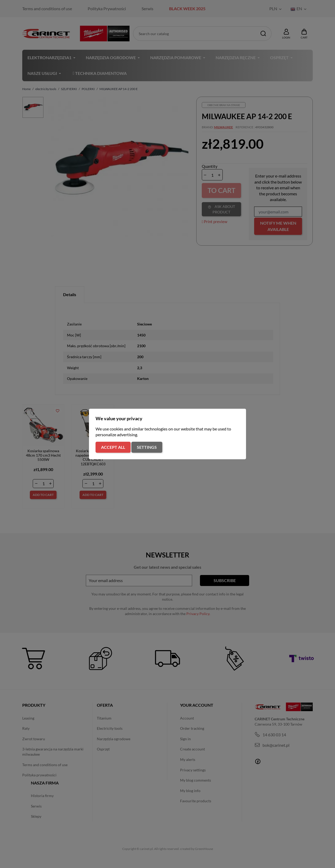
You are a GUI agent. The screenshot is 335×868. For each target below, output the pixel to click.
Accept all (113, 447)
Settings (147, 447)
